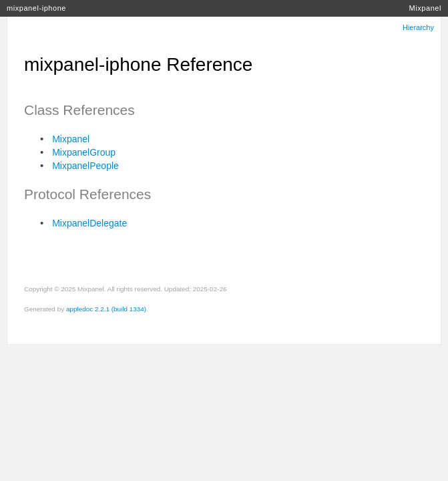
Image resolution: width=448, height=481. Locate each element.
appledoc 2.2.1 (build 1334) (106, 309)
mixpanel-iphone (36, 8)
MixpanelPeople (85, 166)
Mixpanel (425, 8)
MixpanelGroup (84, 152)
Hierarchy (418, 27)
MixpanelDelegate (89, 223)
